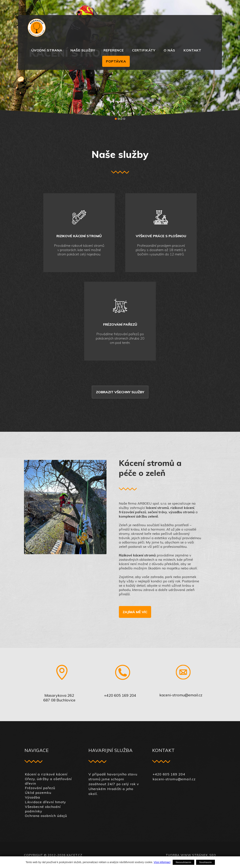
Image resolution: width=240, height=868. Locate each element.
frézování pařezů (133, 512)
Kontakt (192, 50)
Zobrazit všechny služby (120, 392)
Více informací (162, 862)
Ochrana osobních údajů (46, 816)
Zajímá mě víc (135, 612)
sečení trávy (157, 512)
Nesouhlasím (183, 862)
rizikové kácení (182, 508)
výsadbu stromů (182, 512)
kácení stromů (158, 508)
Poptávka (116, 61)
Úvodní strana (47, 50)
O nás (169, 50)
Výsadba (33, 797)
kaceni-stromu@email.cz (181, 695)
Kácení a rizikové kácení (46, 774)
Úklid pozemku (38, 793)
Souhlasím (205, 862)
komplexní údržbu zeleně (138, 516)
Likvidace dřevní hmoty (45, 802)
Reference (114, 50)
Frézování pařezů (40, 788)
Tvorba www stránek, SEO (191, 855)
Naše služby (83, 50)
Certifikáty (144, 50)
